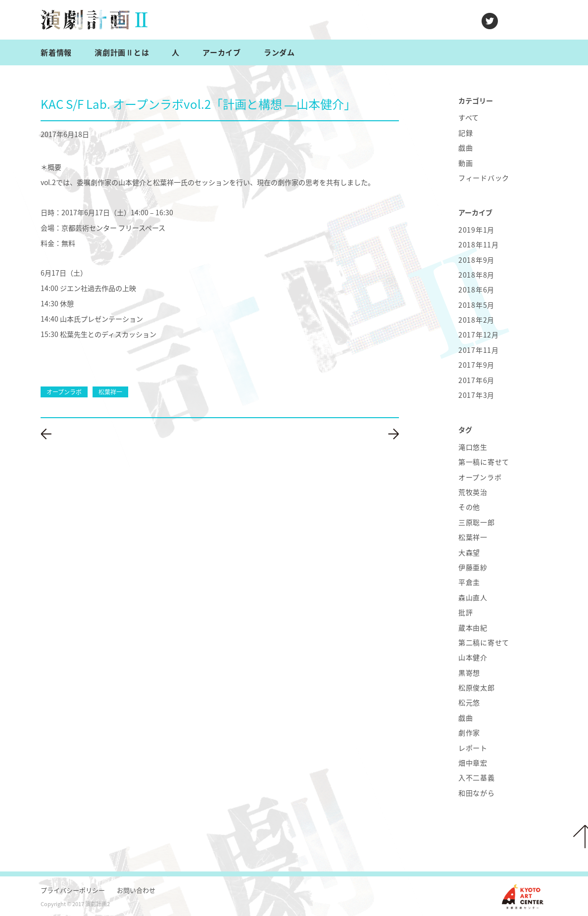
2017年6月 (476, 380)
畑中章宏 (473, 763)
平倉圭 (469, 582)
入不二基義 (477, 777)
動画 (465, 163)
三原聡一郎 (477, 522)
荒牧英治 (473, 492)
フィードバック (484, 178)
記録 (465, 133)
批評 (465, 612)
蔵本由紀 (473, 627)
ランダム (279, 52)
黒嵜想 (469, 673)
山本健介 (473, 657)
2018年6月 (476, 289)
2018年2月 (476, 320)
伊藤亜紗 (473, 567)
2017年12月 (479, 335)
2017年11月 (479, 350)
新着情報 (56, 52)
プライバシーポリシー (73, 890)
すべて (469, 117)
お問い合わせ (136, 890)
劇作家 (469, 732)
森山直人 (473, 597)
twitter (490, 21)
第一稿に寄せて (484, 462)
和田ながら (477, 793)
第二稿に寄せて (484, 642)
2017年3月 (476, 395)
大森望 (469, 552)
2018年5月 (476, 305)
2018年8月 (476, 275)
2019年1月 (476, 230)
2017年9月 (476, 365)
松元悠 (469, 702)
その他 (469, 507)
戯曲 (465, 147)
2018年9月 (476, 260)
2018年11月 (479, 244)
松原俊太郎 (477, 687)
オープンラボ (480, 477)
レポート (473, 748)
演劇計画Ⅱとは (122, 52)
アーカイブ (222, 52)
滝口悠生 (473, 447)
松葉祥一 (473, 537)
